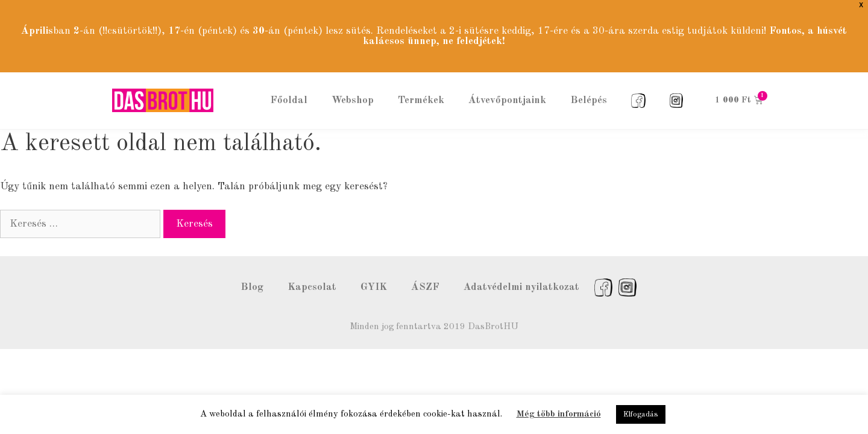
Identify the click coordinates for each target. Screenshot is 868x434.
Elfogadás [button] (641, 414)
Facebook (603, 272)
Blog (252, 272)
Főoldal (289, 84)
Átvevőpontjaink (507, 84)
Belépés (589, 84)
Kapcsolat (312, 272)
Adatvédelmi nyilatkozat (521, 272)
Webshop (353, 84)
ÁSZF (425, 272)
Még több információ (559, 414)
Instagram (627, 272)
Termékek (421, 84)
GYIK (374, 272)
